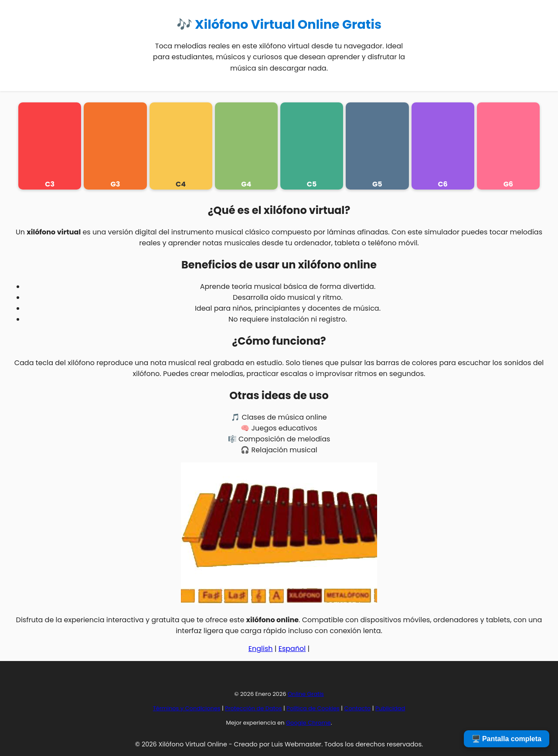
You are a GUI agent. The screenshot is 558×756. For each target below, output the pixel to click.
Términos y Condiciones (187, 708)
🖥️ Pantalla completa (507, 739)
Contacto (357, 708)
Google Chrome (308, 723)
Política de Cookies (313, 708)
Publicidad (390, 708)
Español (292, 649)
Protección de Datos (253, 708)
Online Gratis (306, 694)
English (261, 649)
